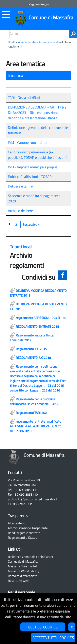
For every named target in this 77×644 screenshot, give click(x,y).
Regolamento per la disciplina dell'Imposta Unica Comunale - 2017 (34, 401)
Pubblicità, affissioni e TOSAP (30, 177)
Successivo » (31, 225)
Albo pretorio (17, 523)
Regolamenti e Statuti (23, 537)
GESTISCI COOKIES (43, 627)
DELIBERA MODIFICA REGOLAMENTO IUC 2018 (38, 307)
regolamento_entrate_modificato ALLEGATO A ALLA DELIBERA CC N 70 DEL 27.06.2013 (36, 426)
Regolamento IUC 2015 (31, 349)
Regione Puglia (39, 4)
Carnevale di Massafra (23, 561)
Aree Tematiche (27, 42)
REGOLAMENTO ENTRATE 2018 (37, 326)
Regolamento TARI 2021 (32, 413)
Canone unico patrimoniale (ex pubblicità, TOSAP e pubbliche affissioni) (38, 155)
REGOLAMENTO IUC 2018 (33, 358)
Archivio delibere (20, 211)
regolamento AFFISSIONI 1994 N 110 (41, 318)
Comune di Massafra (51, 17)
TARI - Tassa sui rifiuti (24, 98)
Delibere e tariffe (20, 186)
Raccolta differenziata (23, 576)
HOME (12, 42)
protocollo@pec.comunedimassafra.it (33, 499)
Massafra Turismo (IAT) (23, 566)
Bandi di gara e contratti (24, 533)
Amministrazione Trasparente (28, 528)
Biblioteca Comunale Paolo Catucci (31, 557)
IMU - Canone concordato (27, 143)
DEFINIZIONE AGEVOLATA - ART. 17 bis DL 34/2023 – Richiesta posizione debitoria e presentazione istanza (37, 113)
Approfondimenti (49, 42)
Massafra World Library (24, 571)
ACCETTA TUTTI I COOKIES (53, 638)
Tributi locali (16, 76)
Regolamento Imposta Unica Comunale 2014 (32, 338)
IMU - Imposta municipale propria (33, 167)
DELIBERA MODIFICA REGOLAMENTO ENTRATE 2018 (38, 293)
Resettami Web (18, 581)
